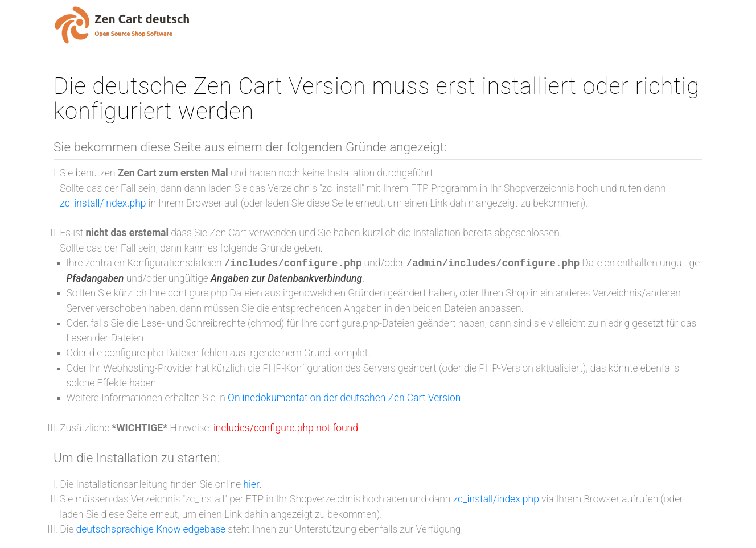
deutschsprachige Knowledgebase (151, 529)
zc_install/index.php (103, 203)
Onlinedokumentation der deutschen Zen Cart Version (344, 398)
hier (251, 484)
